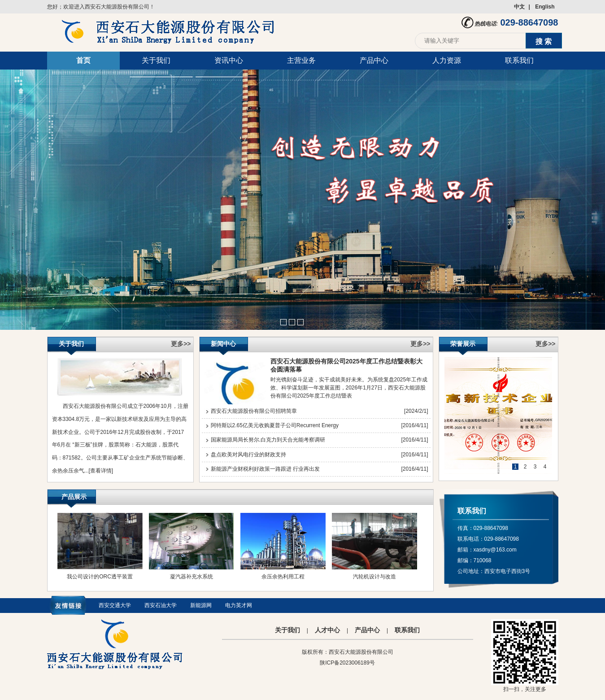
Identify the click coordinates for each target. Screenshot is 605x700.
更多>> (181, 344)
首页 (83, 60)
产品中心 (374, 60)
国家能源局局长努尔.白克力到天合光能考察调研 (268, 440)
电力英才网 (239, 605)
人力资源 (447, 60)
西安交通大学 (115, 605)
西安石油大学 (161, 605)
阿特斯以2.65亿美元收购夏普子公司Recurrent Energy (275, 425)
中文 (519, 7)
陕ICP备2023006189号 (347, 663)
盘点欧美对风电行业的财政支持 (248, 455)
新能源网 (201, 605)
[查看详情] (101, 471)
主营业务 (301, 60)
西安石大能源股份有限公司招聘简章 (254, 411)
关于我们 (156, 60)
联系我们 (519, 60)
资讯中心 (229, 60)
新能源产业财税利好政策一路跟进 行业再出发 (265, 469)
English (545, 7)
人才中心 (327, 630)
